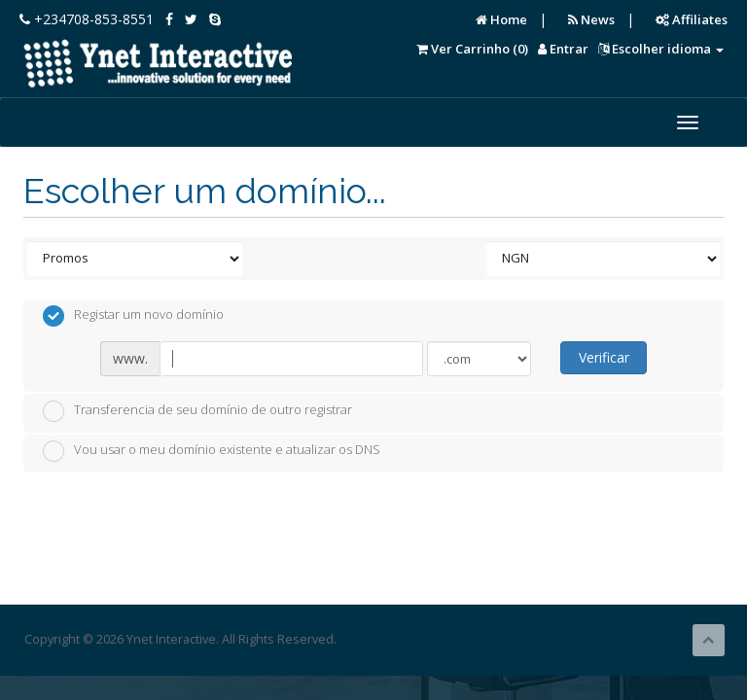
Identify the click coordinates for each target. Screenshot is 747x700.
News (591, 19)
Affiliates (692, 19)
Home (501, 19)
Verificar (604, 357)
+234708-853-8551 (87, 19)
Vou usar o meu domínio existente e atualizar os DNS (212, 451)
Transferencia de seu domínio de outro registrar (197, 411)
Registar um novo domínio (133, 316)
